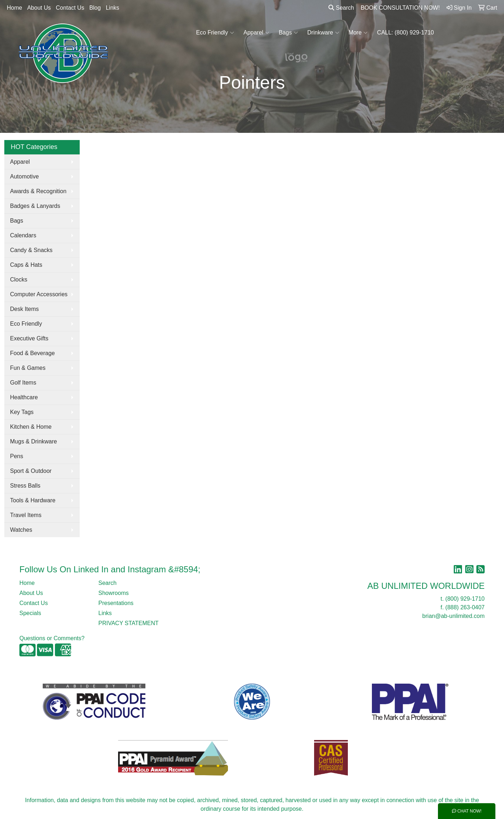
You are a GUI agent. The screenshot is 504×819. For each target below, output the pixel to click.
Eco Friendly (215, 33)
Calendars (23, 235)
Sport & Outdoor (31, 471)
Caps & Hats (26, 265)
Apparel (256, 33)
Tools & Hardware (33, 500)
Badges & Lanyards (35, 206)
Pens (17, 456)
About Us (39, 8)
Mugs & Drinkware (34, 441)
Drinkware (323, 33)
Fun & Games (28, 368)
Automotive (24, 176)
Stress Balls (25, 486)
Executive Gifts (29, 338)
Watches (21, 530)
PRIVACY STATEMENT (129, 623)
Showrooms (113, 593)
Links (113, 8)
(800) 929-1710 (465, 599)
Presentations (116, 603)
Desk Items (24, 309)
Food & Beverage (32, 353)
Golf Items (23, 383)
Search (341, 8)
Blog (95, 8)
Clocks (19, 280)
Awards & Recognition (38, 191)
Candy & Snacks (31, 250)
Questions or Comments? (52, 638)
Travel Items (26, 515)
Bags (288, 33)
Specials (30, 613)
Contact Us (70, 8)
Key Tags (22, 412)
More (358, 33)
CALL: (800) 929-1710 (405, 32)
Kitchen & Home (31, 427)
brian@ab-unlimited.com (453, 616)
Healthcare (24, 397)
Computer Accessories (39, 294)
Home (15, 8)
